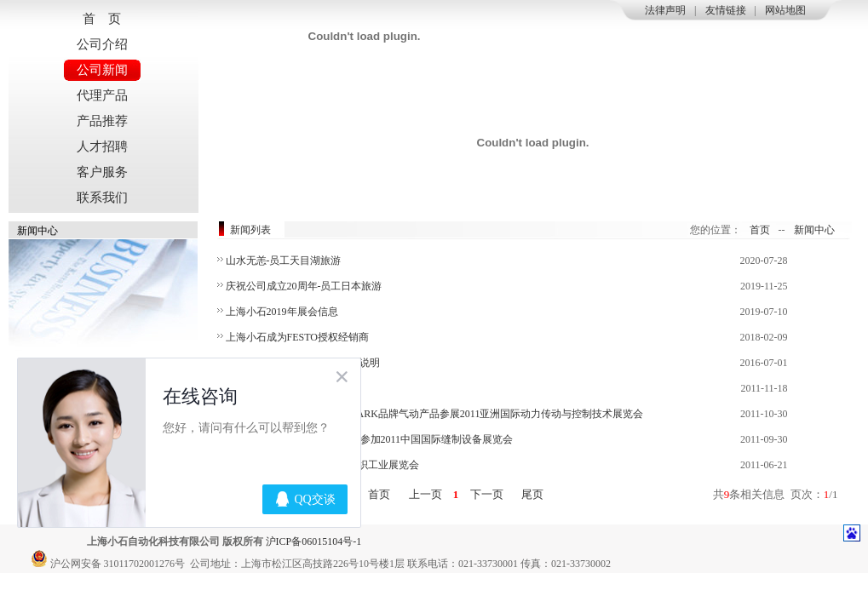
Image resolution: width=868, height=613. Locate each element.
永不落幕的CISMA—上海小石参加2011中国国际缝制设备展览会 (370, 439)
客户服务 (102, 172)
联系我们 (102, 198)
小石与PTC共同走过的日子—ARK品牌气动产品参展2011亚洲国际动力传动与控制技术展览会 (435, 414)
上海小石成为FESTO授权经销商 (297, 337)
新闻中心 (814, 230)
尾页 (533, 494)
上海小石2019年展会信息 (282, 312)
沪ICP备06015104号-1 (314, 541)
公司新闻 (102, 70)
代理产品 (102, 95)
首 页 (102, 19)
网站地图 (785, 10)
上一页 (425, 494)
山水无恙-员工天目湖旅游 (284, 261)
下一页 (486, 494)
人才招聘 (102, 146)
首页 (760, 230)
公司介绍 (102, 44)
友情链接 (726, 10)
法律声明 (665, 10)
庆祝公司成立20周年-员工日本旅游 (304, 286)
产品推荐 (102, 121)
